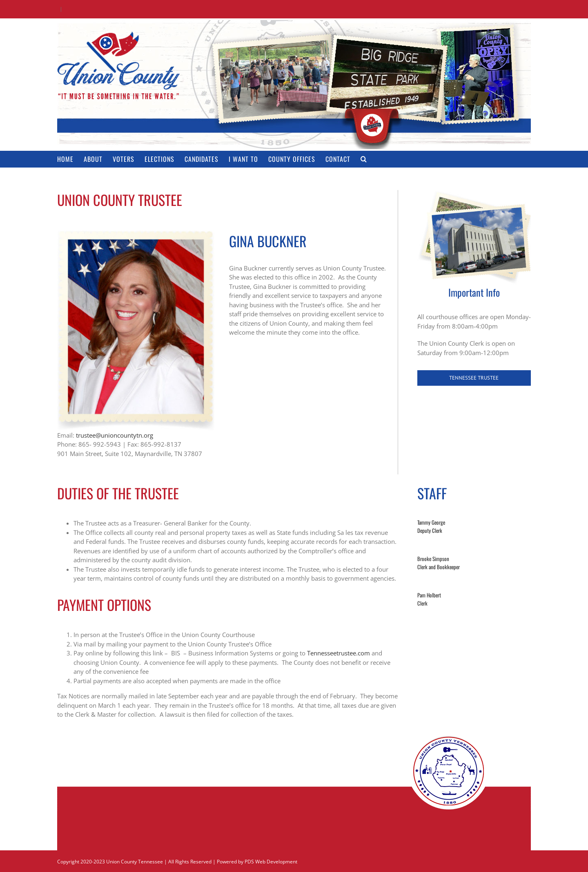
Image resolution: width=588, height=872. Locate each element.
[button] (364, 159)
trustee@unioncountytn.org (115, 435)
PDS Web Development (271, 862)
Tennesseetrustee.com (339, 653)
